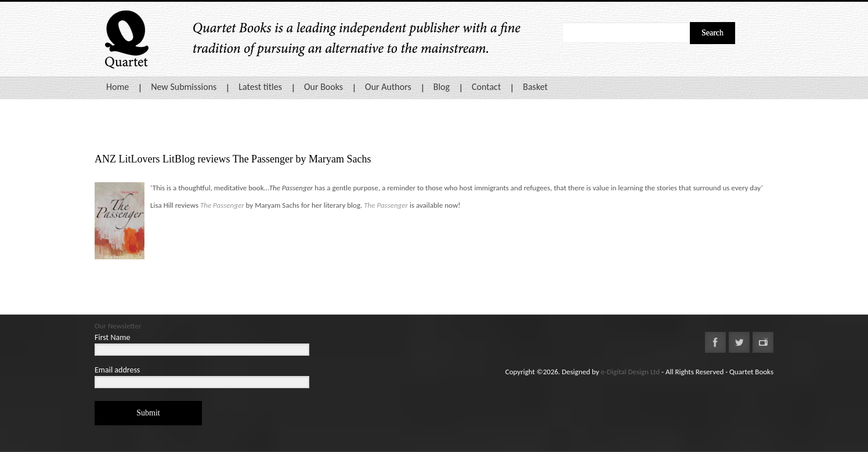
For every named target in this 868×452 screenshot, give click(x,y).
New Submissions (184, 87)
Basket (535, 87)
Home (117, 87)
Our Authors (388, 87)
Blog (442, 87)
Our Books (323, 87)
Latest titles (260, 87)
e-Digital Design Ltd (631, 372)
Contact (486, 87)
